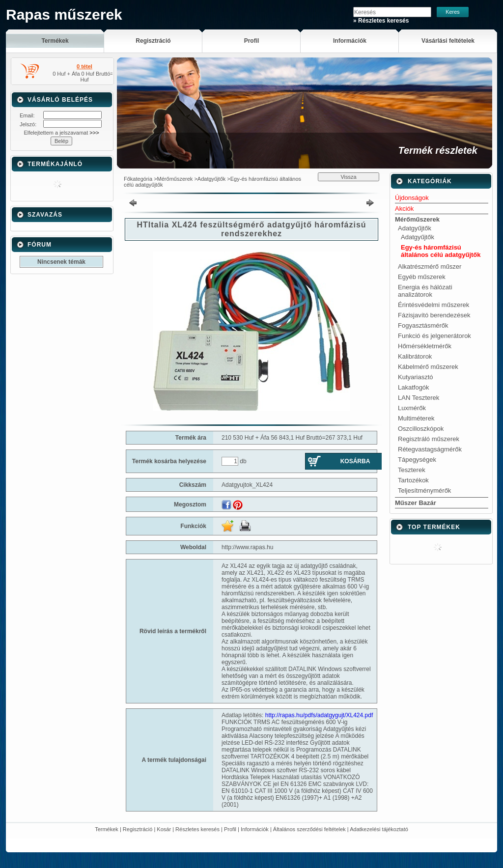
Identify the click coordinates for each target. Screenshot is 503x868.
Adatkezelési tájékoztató (379, 829)
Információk (255, 829)
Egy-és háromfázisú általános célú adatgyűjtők (441, 251)
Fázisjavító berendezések (434, 315)
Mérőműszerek (175, 179)
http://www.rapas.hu (247, 547)
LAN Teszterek (419, 398)
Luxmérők (412, 408)
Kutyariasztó (416, 377)
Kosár (164, 829)
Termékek (107, 829)
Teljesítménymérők (424, 490)
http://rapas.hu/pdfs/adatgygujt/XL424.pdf (319, 715)
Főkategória (138, 179)
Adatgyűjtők (211, 179)
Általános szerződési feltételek (309, 829)
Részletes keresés (197, 829)
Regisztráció (138, 829)
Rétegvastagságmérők (430, 449)
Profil (230, 829)
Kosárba (355, 461)
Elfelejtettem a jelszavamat (61, 133)
